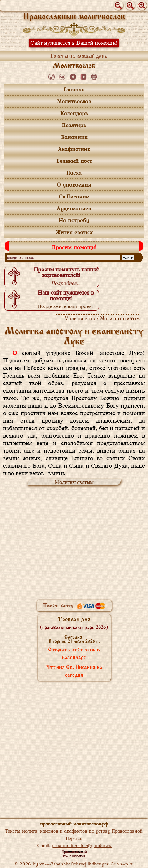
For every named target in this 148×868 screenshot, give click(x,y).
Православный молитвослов (74, 17)
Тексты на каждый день (78, 56)
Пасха (74, 173)
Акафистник (74, 149)
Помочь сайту (74, 606)
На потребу (74, 220)
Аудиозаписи (74, 208)
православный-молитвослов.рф (74, 824)
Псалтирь (74, 125)
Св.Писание (74, 196)
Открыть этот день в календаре (74, 654)
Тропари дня (74, 623)
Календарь (74, 113)
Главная (74, 89)
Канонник (74, 137)
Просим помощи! (74, 247)
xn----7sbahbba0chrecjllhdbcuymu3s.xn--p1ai (87, 864)
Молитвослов (74, 101)
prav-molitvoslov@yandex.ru (82, 845)
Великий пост (74, 161)
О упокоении (74, 185)
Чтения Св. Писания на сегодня (74, 672)
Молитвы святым (74, 482)
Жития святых (74, 232)
